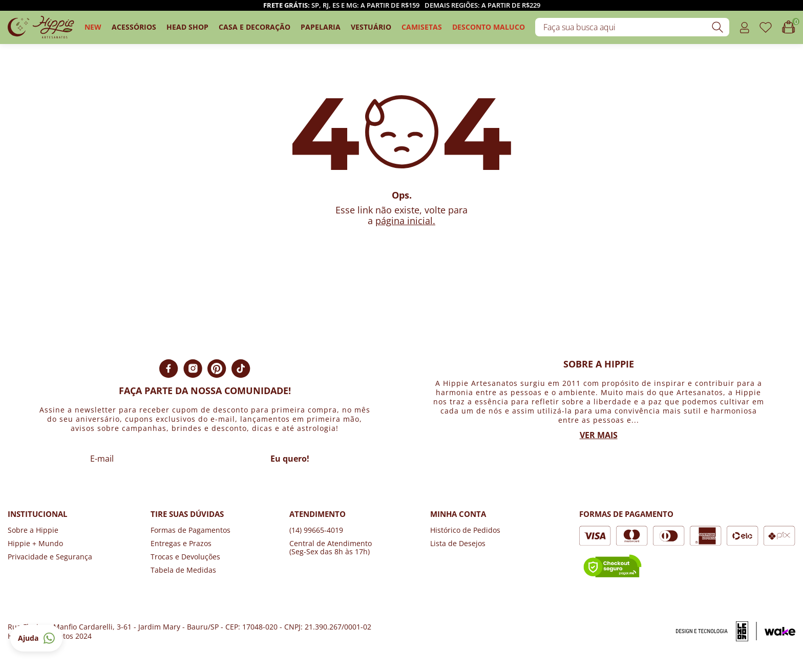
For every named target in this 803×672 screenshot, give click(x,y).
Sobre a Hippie (33, 530)
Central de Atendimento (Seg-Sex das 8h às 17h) (331, 547)
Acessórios (134, 27)
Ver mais (599, 435)
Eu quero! (290, 459)
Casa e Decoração (255, 27)
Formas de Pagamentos (191, 530)
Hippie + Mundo (35, 543)
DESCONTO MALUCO (489, 27)
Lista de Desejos (458, 543)
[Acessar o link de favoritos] (766, 27)
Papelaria (321, 27)
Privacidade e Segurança (50, 557)
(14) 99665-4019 (316, 530)
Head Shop (187, 27)
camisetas (422, 27)
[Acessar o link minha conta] (744, 27)
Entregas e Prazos (181, 543)
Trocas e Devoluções (185, 557)
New (93, 27)
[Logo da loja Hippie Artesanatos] (41, 27)
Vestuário (371, 27)
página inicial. (405, 221)
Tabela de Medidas (183, 570)
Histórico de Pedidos (465, 530)
